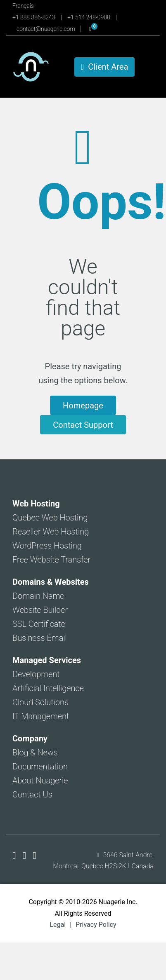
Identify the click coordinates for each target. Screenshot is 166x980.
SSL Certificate (39, 624)
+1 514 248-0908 (89, 17)
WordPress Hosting (47, 546)
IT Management (41, 716)
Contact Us (32, 795)
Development (36, 674)
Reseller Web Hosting (51, 532)
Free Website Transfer (51, 560)
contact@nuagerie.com (46, 29)
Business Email (40, 638)
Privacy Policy (96, 925)
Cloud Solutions (40, 702)
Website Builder (40, 610)
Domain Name (38, 596)
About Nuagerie (40, 781)
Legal (58, 925)
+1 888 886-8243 (34, 17)
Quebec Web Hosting (50, 518)
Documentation (40, 767)
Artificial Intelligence (48, 688)
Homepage (83, 406)
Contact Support (83, 425)
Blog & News (35, 753)
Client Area (104, 67)
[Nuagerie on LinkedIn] (34, 856)
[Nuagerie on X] (26, 856)
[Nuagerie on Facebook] (15, 856)
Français (23, 6)
